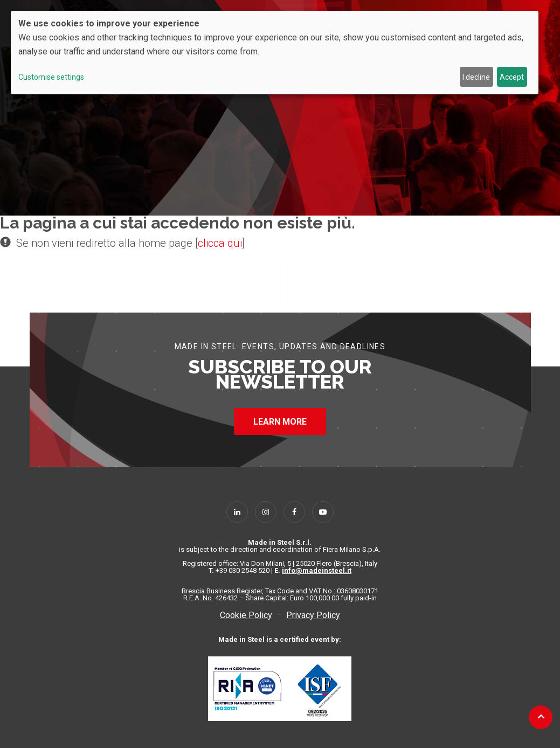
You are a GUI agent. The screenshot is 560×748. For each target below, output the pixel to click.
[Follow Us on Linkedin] (237, 512)
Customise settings (51, 77)
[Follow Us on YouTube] (323, 512)
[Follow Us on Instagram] (266, 512)
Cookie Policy (246, 615)
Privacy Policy (313, 615)
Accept (512, 77)
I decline (476, 77)
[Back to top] (541, 716)
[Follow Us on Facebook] (294, 512)
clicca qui (220, 243)
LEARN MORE (280, 422)
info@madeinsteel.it (317, 570)
